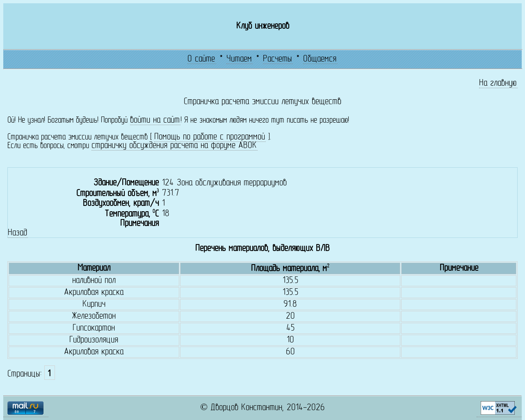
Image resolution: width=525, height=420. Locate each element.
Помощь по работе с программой (210, 137)
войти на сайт (155, 120)
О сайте (201, 59)
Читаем (239, 59)
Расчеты (277, 59)
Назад (17, 233)
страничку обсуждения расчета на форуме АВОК (174, 146)
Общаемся (320, 59)
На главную (498, 83)
